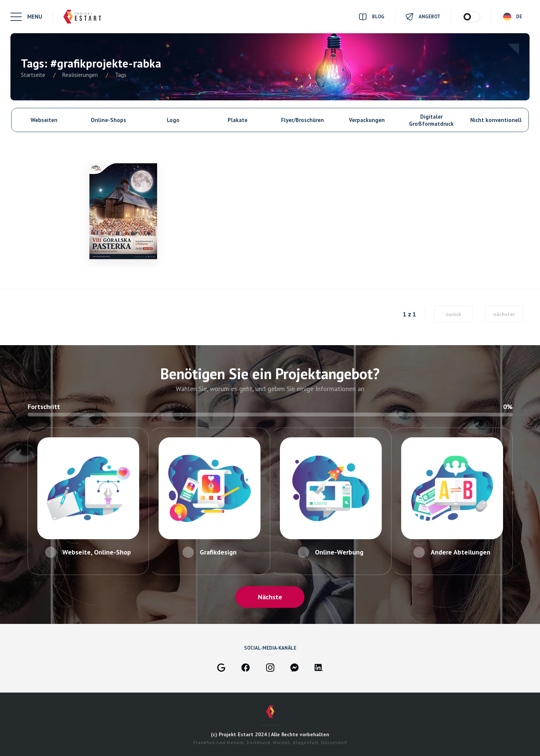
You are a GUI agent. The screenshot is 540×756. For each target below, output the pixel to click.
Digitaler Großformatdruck (431, 120)
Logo (173, 120)
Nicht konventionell (496, 120)
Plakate (238, 120)
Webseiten (44, 120)
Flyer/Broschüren (302, 120)
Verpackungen (367, 120)
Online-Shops (108, 120)
